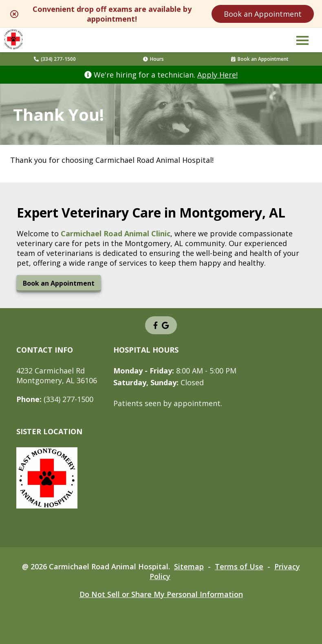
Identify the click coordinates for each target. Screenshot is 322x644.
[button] (302, 40)
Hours (153, 59)
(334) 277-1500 (55, 59)
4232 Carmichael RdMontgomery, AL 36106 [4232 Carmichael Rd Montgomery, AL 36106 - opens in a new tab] (57, 375)
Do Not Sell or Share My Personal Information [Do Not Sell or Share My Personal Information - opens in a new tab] (161, 594)
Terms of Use (239, 566)
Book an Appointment (263, 14)
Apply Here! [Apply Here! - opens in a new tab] (217, 75)
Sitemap (189, 566)
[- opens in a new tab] (155, 325)
